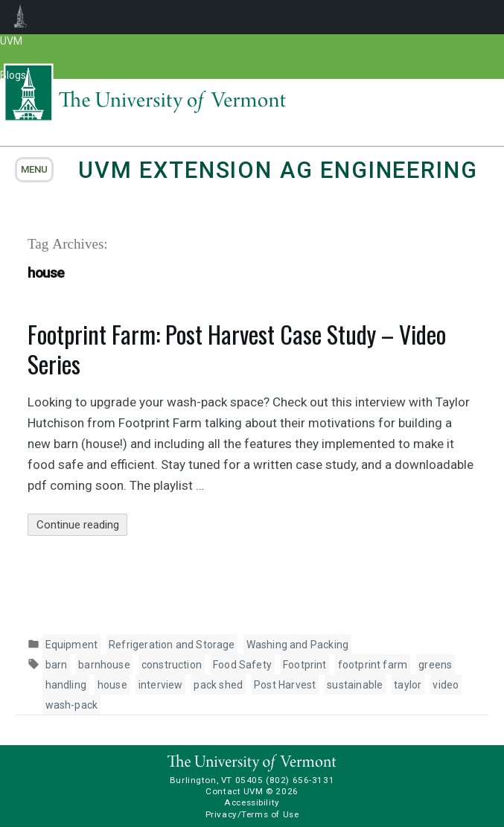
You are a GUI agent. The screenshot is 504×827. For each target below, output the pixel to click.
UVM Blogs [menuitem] (20, 17)
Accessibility (252, 802)
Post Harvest (285, 685)
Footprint (305, 665)
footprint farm (373, 665)
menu (34, 169)
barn (57, 665)
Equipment (72, 645)
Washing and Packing (297, 645)
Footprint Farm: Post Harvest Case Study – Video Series (237, 349)
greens (435, 665)
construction (172, 665)
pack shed (218, 685)
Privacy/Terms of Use (252, 814)
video (446, 685)
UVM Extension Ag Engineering (278, 170)
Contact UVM (234, 791)
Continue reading (82, 525)
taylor (408, 685)
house (112, 685)
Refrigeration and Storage (172, 645)
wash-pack (72, 705)
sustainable (355, 685)
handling (66, 685)
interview (161, 685)
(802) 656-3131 (300, 780)
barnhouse (104, 665)
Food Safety (242, 665)
